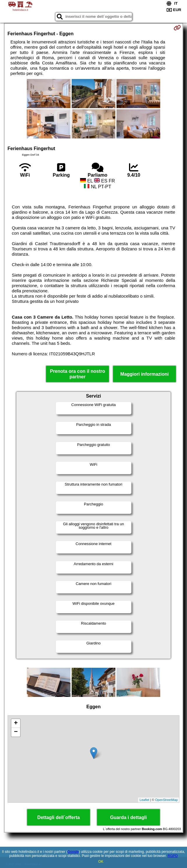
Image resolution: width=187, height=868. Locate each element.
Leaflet (144, 800)
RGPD (173, 856)
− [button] (16, 732)
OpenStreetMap (167, 800)
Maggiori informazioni (144, 374)
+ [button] (16, 723)
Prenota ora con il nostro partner (77, 374)
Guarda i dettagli (128, 817)
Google (73, 852)
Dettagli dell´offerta (59, 817)
